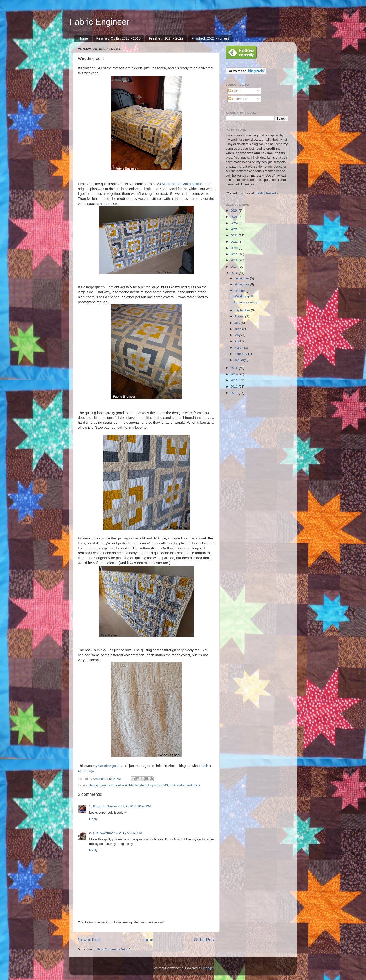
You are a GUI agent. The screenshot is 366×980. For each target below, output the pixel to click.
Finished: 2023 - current (210, 38)
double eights (124, 785)
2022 (235, 235)
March (239, 348)
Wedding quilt (243, 296)
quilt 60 (163, 785)
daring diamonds (101, 785)
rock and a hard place (185, 785)
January (241, 360)
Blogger (208, 968)
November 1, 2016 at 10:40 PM (129, 806)
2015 (235, 368)
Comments (238, 99)
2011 (235, 393)
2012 (235, 386)
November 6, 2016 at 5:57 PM (121, 833)
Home (83, 38)
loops (152, 785)
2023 (235, 229)
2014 (235, 374)
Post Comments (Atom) (114, 949)
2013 (235, 380)
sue (96, 833)
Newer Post (89, 940)
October (241, 291)
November (242, 284)
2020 (235, 248)
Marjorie (99, 806)
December (242, 278)
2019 (235, 254)
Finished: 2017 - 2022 (166, 38)
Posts (234, 91)
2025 (235, 217)
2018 (235, 260)
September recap (246, 302)
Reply (93, 819)
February (241, 354)
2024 (235, 223)
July (238, 323)
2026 (235, 211)
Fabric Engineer (99, 22)
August (240, 316)
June (238, 329)
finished (141, 785)
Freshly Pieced (265, 193)
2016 (235, 273)
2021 (235, 242)
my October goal (106, 766)
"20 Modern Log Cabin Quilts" (179, 184)
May (238, 335)
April (238, 341)
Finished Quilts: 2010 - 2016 (119, 38)
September (243, 310)
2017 (235, 267)
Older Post (204, 940)
